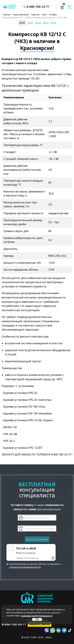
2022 (38, 23)
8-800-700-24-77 (38, 7)
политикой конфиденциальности (25, 567)
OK (37, 619)
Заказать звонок (40, 624)
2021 (31, 23)
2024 (53, 23)
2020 (22, 23)
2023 (46, 23)
